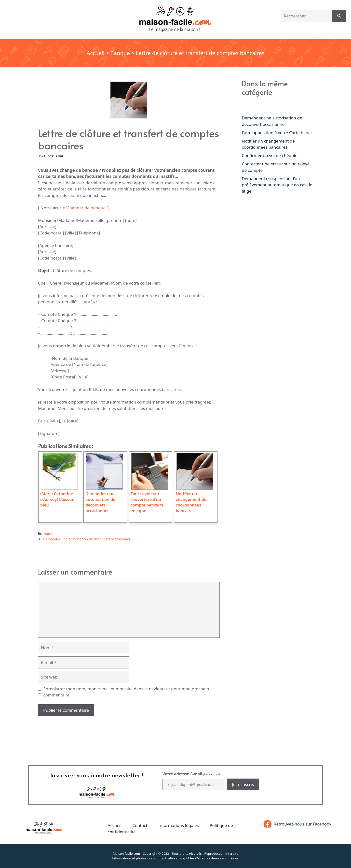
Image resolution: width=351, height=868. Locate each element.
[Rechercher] (339, 16)
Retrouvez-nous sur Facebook (303, 824)
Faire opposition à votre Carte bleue (277, 133)
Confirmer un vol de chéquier (270, 155)
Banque (120, 53)
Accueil (96, 53)
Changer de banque (86, 208)
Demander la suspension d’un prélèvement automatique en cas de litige (277, 185)
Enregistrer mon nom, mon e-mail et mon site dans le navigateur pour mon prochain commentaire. (126, 692)
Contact (140, 825)
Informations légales (179, 825)
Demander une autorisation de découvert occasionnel (87, 539)
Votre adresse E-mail (191, 774)
